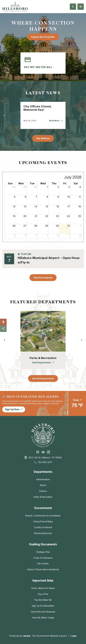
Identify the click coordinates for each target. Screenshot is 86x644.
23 (58, 216)
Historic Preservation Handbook (43, 569)
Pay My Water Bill (43, 600)
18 (80, 206)
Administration (43, 479)
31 (69, 226)
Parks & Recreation (43, 497)
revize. (27, 636)
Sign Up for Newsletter (43, 606)
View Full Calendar (43, 278)
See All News (43, 138)
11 (80, 197)
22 (47, 216)
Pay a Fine (43, 594)
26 (14, 226)
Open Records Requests (43, 612)
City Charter (43, 564)
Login (74, 636)
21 (36, 216)
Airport (43, 485)
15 (47, 206)
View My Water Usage (43, 618)
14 (36, 206)
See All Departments (43, 378)
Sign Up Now (14, 409)
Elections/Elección (43, 533)
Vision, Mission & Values (43, 588)
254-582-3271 (45, 462)
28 (14, 187)
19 (14, 216)
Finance (43, 491)
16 (58, 206)
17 (69, 206)
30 (36, 187)
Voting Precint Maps (43, 521)
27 (25, 226)
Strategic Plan (43, 552)
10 (69, 197)
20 (25, 216)
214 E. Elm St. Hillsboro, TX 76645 (45, 458)
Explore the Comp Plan (43, 37)
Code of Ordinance (43, 558)
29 (25, 187)
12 (14, 206)
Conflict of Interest (43, 527)
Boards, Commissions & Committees (43, 516)
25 (80, 216)
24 (68, 216)
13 (25, 206)
